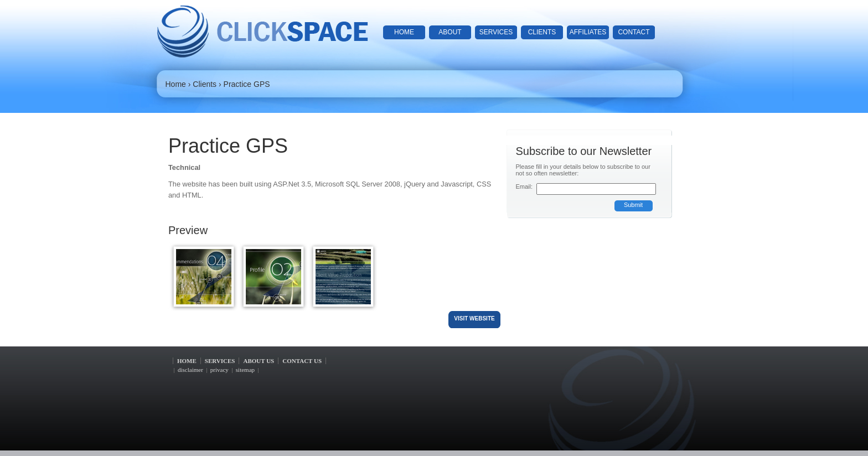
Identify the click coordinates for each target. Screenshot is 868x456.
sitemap (245, 370)
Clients (205, 84)
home (404, 32)
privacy (219, 370)
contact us (302, 361)
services (496, 32)
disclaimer (190, 370)
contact (634, 32)
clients (542, 32)
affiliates (588, 32)
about (450, 32)
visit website (474, 318)
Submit (633, 205)
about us (259, 361)
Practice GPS (247, 84)
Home (176, 84)
